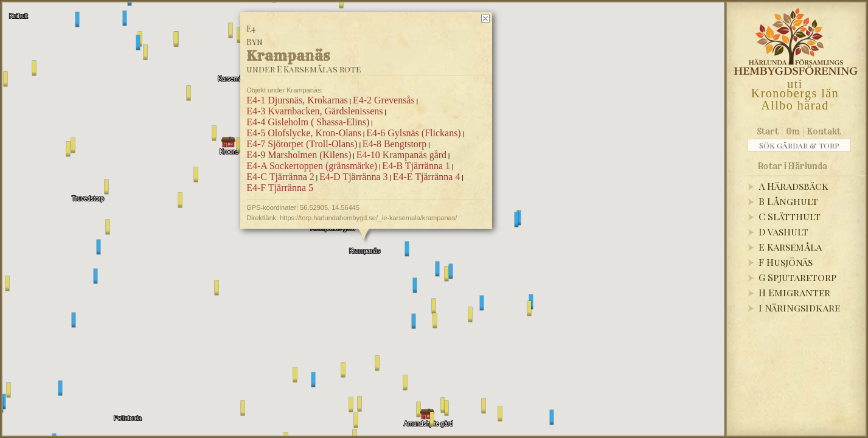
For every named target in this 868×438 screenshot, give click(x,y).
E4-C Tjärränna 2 (280, 177)
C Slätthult (790, 216)
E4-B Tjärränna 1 (416, 166)
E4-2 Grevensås (383, 100)
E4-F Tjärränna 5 (280, 188)
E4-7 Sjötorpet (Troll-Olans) (302, 144)
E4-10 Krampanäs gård (401, 155)
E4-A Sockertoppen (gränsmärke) (312, 166)
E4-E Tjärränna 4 (426, 177)
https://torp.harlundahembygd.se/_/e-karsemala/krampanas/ (368, 218)
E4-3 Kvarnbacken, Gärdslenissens (314, 111)
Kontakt (824, 131)
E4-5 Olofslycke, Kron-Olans (304, 133)
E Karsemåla (790, 247)
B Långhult (788, 201)
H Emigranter (794, 292)
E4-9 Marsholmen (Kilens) (299, 155)
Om (793, 131)
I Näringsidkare (799, 308)
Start (768, 131)
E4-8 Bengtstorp (394, 144)
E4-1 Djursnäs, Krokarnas (297, 100)
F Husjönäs (786, 262)
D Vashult (783, 231)
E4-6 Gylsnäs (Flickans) (414, 133)
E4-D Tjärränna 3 (353, 177)
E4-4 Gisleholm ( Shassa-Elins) (308, 122)
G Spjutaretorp (797, 277)
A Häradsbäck (793, 186)
